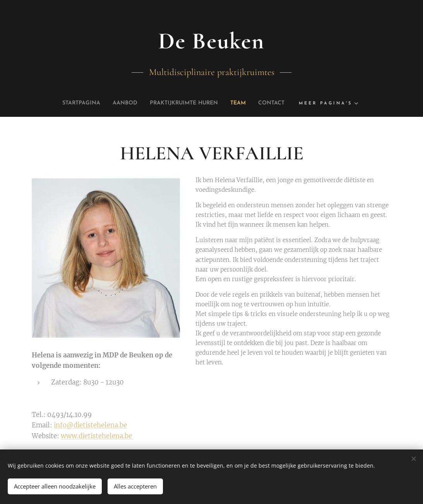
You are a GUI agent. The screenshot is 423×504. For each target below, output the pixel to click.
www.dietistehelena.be (97, 436)
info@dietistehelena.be (90, 426)
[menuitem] (71, 103)
